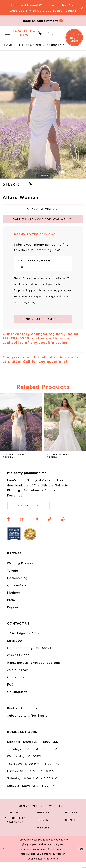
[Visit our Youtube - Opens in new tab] (63, 525)
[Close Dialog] (4, 855)
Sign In (43, 826)
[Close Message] (82, 8)
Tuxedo (13, 577)
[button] (8, 33)
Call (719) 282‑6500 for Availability (44, 222)
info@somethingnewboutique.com (34, 669)
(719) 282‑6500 (18, 662)
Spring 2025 (56, 45)
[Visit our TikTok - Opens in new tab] (22, 525)
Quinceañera (17, 591)
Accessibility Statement (15, 826)
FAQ (10, 691)
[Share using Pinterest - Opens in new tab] (31, 184)
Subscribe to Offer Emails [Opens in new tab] (27, 722)
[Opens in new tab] (14, 540)
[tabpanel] (43, 115)
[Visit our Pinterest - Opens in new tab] (49, 525)
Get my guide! (33, 511)
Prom (11, 606)
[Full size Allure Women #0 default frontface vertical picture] (43, 115)
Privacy (15, 819)
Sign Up (71, 826)
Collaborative (17, 698)
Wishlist (43, 834)
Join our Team (18, 676)
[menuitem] (8, 33)
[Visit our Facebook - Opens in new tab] (8, 525)
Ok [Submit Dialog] (81, 855)
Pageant (13, 613)
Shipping (43, 819)
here (55, 865)
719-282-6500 (16, 343)
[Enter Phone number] (41, 271)
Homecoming (17, 584)
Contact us (16, 683)
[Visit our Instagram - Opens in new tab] (36, 525)
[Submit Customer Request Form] (43, 324)
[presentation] (21, 427)
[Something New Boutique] (24, 33)
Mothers (14, 599)
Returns (71, 819)
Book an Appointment (24, 714)
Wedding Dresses (20, 570)
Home (8, 45)
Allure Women (30, 45)
